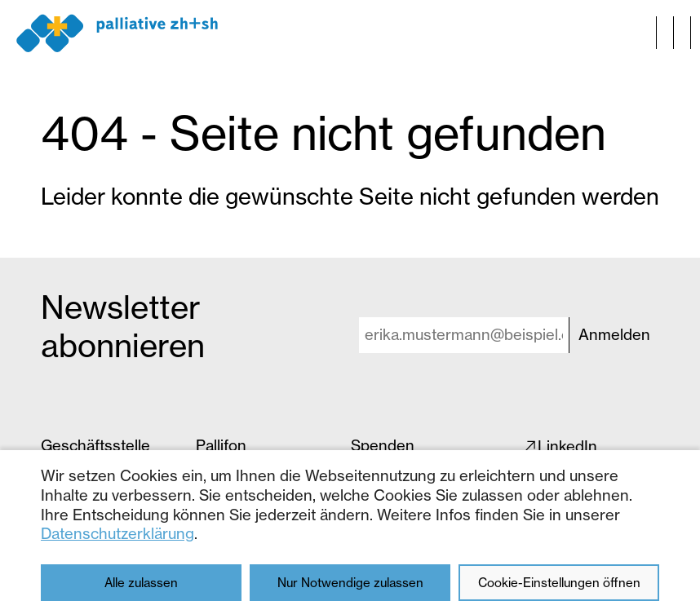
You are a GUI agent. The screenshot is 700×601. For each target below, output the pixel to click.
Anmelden (614, 335)
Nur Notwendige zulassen (350, 583)
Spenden (383, 446)
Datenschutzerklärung (117, 534)
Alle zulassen (141, 583)
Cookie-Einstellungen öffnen (559, 583)
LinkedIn (567, 446)
